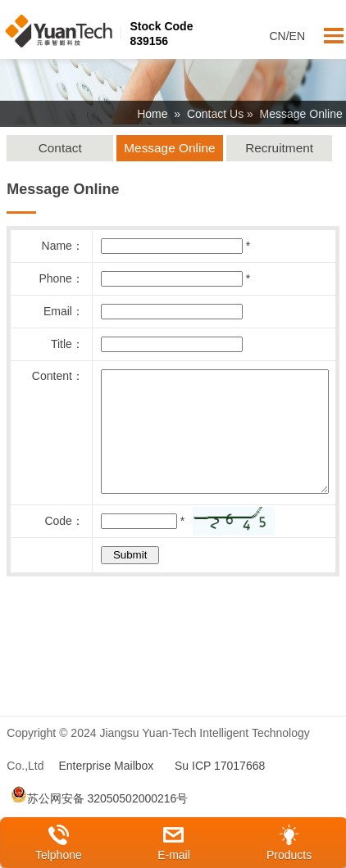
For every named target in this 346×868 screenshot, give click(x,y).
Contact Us (215, 114)
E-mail (174, 855)
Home (152, 114)
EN (297, 36)
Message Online (169, 148)
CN (277, 36)
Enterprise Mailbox (106, 790)
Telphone (59, 855)
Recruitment (279, 148)
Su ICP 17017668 (220, 790)
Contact (60, 148)
